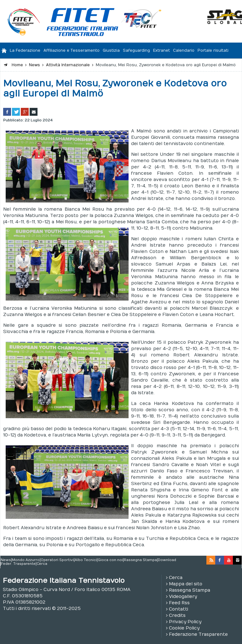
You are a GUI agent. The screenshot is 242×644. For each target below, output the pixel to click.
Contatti (179, 609)
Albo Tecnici (86, 560)
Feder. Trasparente (18, 564)
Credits (177, 615)
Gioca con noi (110, 560)
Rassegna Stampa (140, 560)
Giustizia (111, 50)
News (6, 560)
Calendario (184, 50)
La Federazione (25, 50)
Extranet (161, 50)
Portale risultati (213, 50)
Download (167, 560)
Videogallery (183, 597)
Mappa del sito (186, 584)
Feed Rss (179, 603)
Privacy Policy (185, 622)
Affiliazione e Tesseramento (72, 50)
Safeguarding (136, 50)
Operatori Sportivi (57, 560)
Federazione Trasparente (198, 634)
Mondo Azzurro (26, 560)
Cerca (42, 564)
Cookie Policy (184, 628)
